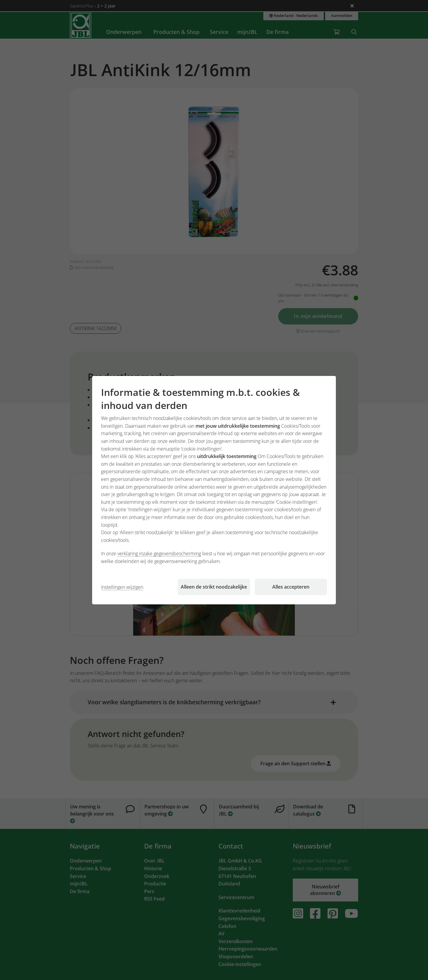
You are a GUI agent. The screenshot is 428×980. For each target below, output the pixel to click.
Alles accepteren (291, 587)
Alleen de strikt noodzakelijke (214, 587)
